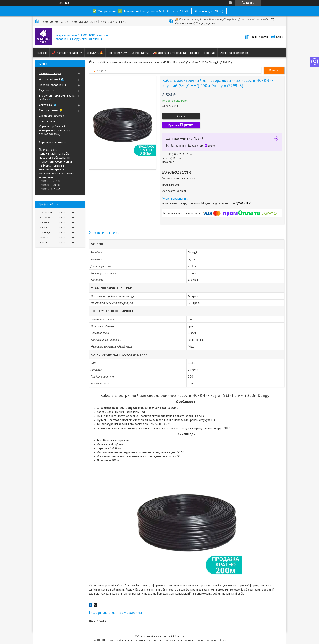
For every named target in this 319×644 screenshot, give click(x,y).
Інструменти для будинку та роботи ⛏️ (57, 97)
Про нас (210, 53)
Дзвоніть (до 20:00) (209, 11)
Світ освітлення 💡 (51, 110)
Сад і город (47, 90)
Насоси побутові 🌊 (52, 79)
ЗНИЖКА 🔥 (95, 53)
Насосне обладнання (52, 85)
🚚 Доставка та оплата (169, 53)
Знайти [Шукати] (274, 70)
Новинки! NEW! (118, 53)
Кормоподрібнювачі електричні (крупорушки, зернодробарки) (55, 130)
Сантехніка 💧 (48, 105)
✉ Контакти (140, 53)
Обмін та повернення (234, 53)
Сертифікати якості (52, 142)
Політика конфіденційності (212, 640)
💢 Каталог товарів (65, 53)
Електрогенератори (52, 116)
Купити (181, 116)
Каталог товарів (50, 73)
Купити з (181, 125)
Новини (195, 53)
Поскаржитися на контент (179, 640)
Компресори (47, 121)
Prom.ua (179, 636)
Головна (42, 53)
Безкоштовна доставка (177, 172)
